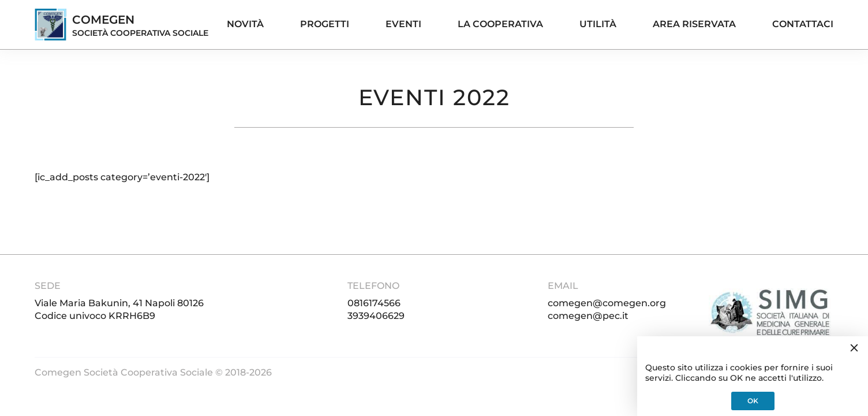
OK (753, 401)
